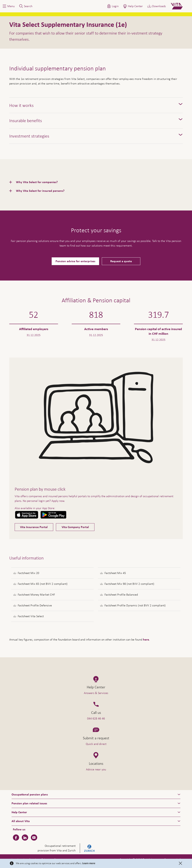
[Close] (180, 863)
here (146, 640)
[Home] (180, 6)
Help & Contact (164, 859)
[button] (8, 6)
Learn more (89, 863)
